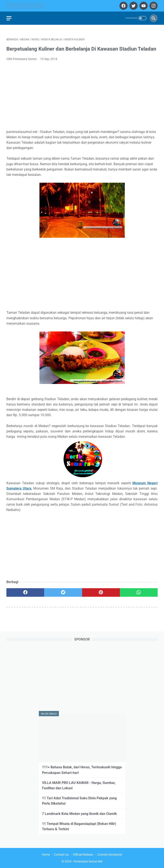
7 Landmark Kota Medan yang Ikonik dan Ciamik (79, 814)
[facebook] (123, 6)
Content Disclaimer (110, 855)
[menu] (9, 18)
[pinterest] (101, 592)
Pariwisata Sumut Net (88, 861)
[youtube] (143, 6)
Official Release (83, 855)
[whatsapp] (139, 592)
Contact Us (61, 855)
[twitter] (133, 6)
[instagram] (153, 6)
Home (46, 855)
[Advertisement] (82, 96)
